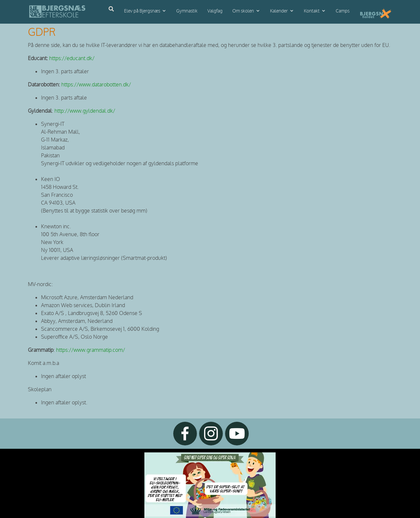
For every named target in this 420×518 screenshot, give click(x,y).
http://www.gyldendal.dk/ (85, 111)
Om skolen (243, 11)
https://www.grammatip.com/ (91, 350)
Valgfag (215, 11)
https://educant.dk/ (73, 58)
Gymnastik (187, 11)
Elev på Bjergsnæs (142, 11)
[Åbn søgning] (111, 9)
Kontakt (312, 11)
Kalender (279, 11)
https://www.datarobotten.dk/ (96, 85)
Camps (343, 11)
